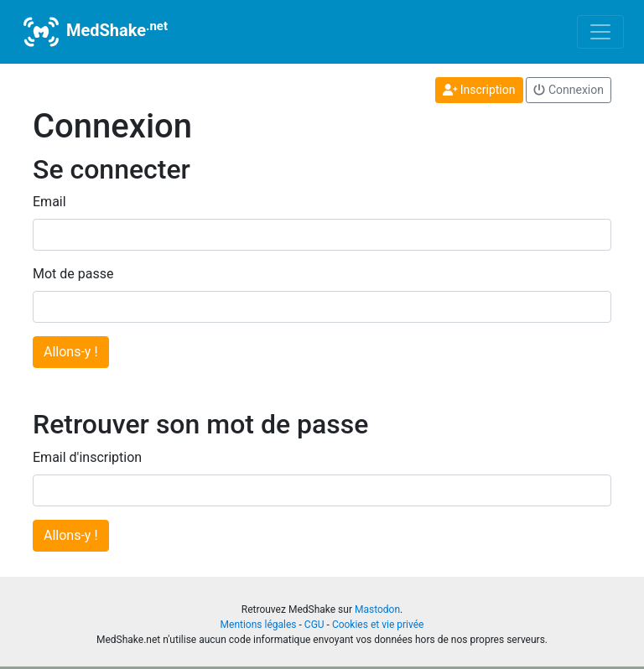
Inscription (479, 90)
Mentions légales (259, 625)
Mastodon (377, 609)
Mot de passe (73, 274)
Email (49, 202)
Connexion (569, 90)
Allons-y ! (71, 352)
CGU (314, 625)
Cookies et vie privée (378, 625)
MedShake (94, 32)
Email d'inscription (87, 457)
